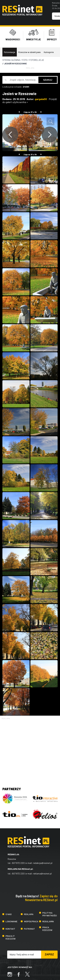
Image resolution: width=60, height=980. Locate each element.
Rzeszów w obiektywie (30, 50)
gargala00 (41, 97)
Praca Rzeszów (47, 927)
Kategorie (49, 50)
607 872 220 (18, 861)
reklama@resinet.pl (42, 872)
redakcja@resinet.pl (43, 861)
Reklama (29, 912)
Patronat (29, 927)
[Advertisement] (30, 748)
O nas (9, 912)
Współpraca (31, 919)
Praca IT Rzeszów (11, 935)
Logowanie (12, 919)
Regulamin (48, 919)
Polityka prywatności (50, 912)
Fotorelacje (10, 50)
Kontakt (10, 927)
